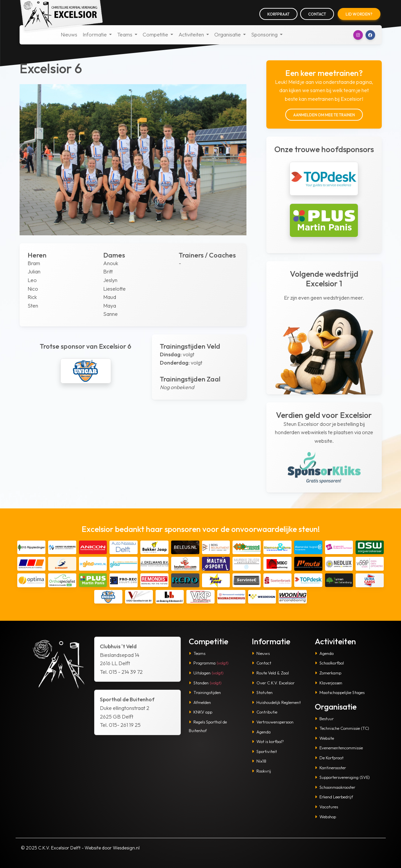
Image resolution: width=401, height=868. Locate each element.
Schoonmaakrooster (335, 787)
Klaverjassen (329, 683)
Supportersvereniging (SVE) (342, 777)
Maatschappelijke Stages (340, 692)
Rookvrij (261, 771)
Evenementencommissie (339, 748)
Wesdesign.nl (126, 848)
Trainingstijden (205, 692)
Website (324, 738)
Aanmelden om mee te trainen (324, 115)
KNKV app (200, 712)
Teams (197, 653)
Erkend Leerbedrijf (334, 797)
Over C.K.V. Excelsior (273, 683)
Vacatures (326, 807)
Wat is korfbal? (268, 741)
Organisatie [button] (228, 34)
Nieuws (69, 34)
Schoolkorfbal (329, 663)
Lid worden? (359, 14)
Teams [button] (125, 34)
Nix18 (259, 761)
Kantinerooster (330, 768)
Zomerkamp (328, 673)
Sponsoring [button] (265, 34)
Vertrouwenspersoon (273, 722)
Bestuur (324, 719)
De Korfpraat (329, 758)
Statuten (262, 692)
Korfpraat (278, 14)
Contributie (265, 712)
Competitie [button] (156, 34)
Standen (205, 683)
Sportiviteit (264, 751)
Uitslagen (206, 673)
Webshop (325, 817)
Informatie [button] (95, 34)
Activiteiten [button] (192, 34)
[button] (358, 35)
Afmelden (200, 702)
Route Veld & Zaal (270, 673)
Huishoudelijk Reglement (276, 702)
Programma (209, 663)
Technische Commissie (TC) (342, 728)
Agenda (261, 732)
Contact (317, 14)
